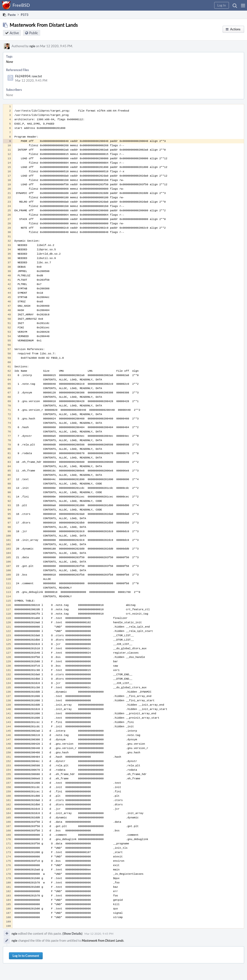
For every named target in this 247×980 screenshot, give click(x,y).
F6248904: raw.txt (29, 76)
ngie (32, 46)
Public (34, 33)
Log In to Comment (26, 956)
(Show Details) (72, 934)
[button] (243, 5)
